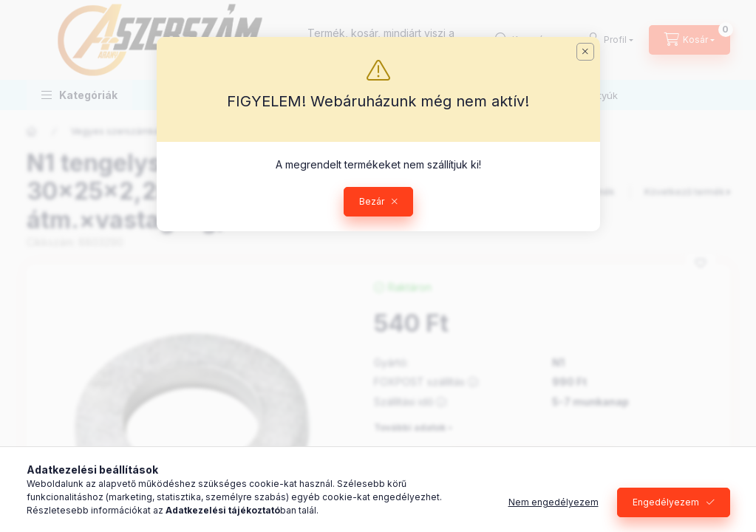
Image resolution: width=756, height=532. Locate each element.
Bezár (372, 201)
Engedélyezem (666, 502)
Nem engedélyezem (554, 502)
